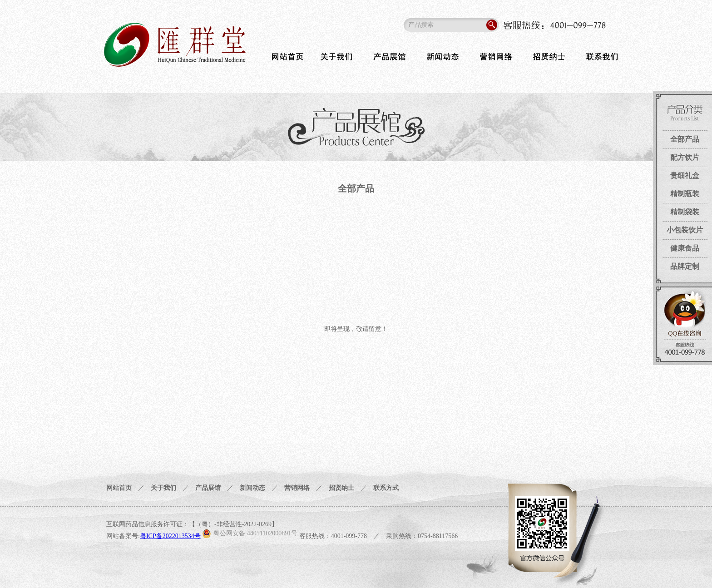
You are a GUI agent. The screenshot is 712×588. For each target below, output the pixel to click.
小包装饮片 (685, 230)
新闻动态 (252, 488)
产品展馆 (208, 488)
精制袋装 (685, 212)
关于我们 (163, 488)
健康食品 (685, 248)
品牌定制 (685, 266)
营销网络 (297, 488)
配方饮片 (685, 157)
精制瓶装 (685, 194)
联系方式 (386, 488)
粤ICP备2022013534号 (170, 536)
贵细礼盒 (685, 175)
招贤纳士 (341, 488)
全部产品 (685, 139)
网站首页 (119, 488)
